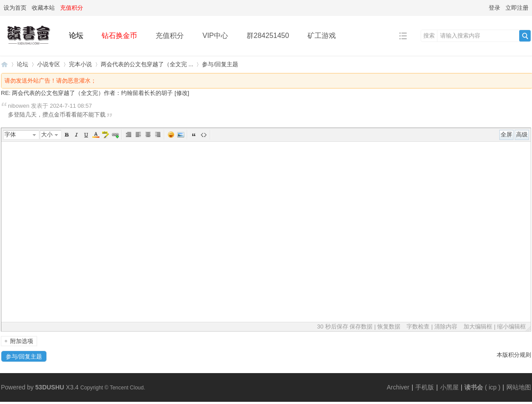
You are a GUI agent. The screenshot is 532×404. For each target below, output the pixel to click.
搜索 (429, 36)
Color (96, 135)
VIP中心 (215, 36)
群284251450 (268, 36)
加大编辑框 (478, 327)
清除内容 (446, 327)
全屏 (506, 134)
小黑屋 (449, 387)
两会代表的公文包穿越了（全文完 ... (147, 64)
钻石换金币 (119, 36)
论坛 (76, 36)
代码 (204, 135)
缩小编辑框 (511, 327)
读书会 (474, 387)
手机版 (425, 387)
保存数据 (361, 327)
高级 (522, 134)
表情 (171, 135)
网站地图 (519, 387)
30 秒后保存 (333, 327)
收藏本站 (43, 8)
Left (138, 135)
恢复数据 (389, 327)
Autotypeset (129, 135)
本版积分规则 (514, 355)
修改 (182, 93)
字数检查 (418, 327)
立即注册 (517, 8)
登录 (494, 8)
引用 (194, 135)
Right (158, 135)
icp (493, 387)
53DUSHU (50, 387)
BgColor (106, 135)
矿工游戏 (322, 36)
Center (148, 135)
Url (115, 135)
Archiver (398, 387)
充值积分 (170, 36)
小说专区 (49, 64)
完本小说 (80, 64)
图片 (181, 135)
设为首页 (15, 8)
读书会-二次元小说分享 (4, 64)
